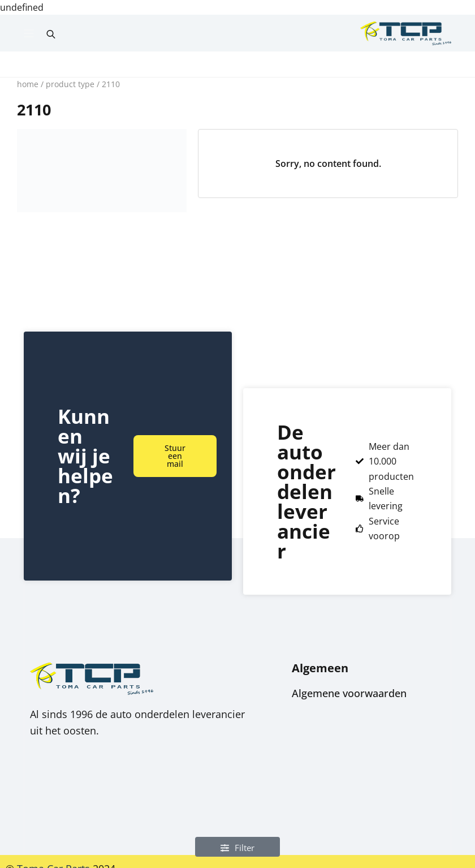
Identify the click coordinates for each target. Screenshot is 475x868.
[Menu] (29, 33)
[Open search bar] (51, 33)
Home (28, 84)
